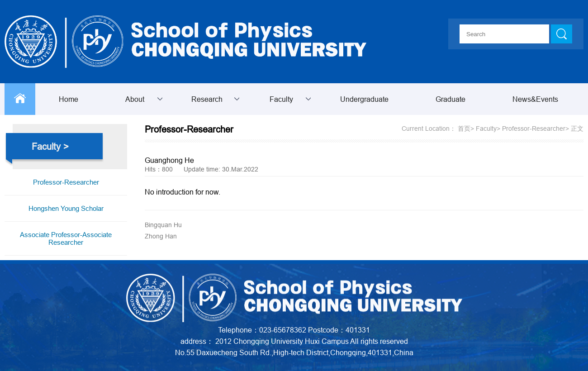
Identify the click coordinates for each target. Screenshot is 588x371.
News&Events (535, 99)
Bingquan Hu (163, 225)
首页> (466, 128)
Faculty (281, 99)
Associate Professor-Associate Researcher (66, 238)
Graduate (450, 99)
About (135, 99)
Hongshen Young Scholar (66, 208)
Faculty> (488, 128)
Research (207, 99)
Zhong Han (161, 236)
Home (69, 99)
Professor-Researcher (66, 182)
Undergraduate (364, 99)
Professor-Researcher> (536, 128)
